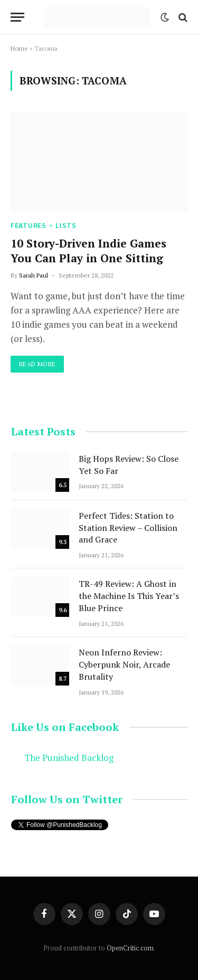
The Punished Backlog (69, 758)
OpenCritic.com (130, 948)
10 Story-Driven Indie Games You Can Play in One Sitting (88, 251)
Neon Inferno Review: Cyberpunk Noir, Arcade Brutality (124, 664)
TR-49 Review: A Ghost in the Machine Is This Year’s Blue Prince (129, 596)
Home (19, 48)
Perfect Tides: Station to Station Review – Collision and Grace (128, 528)
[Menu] (17, 17)
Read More (37, 364)
